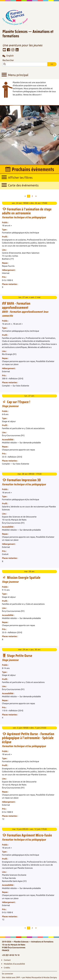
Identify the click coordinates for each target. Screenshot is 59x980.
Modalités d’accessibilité (14, 964)
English (10, 56)
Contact (7, 960)
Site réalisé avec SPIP (11, 977)
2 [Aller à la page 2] (32, 196)
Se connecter (7, 974)
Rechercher (8, 60)
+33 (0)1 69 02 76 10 (11, 955)
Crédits (7, 968)
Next (54, 135)
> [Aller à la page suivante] (36, 196)
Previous (5, 135)
